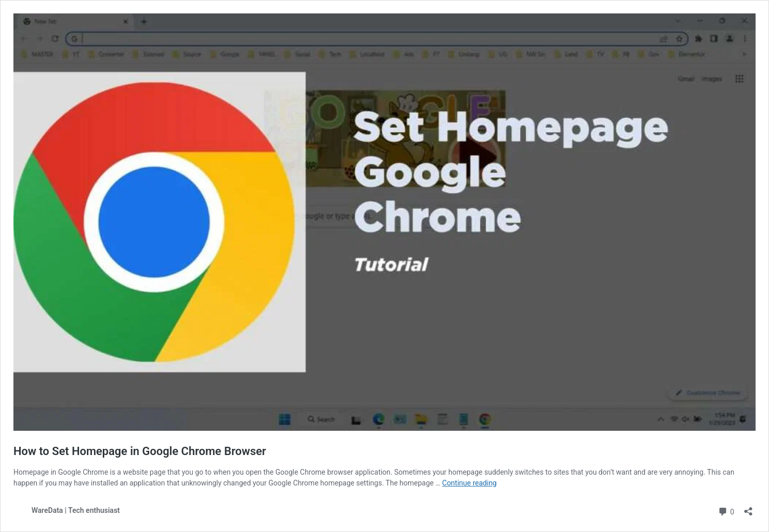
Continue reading (469, 483)
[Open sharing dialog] (748, 508)
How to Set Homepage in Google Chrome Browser (140, 451)
